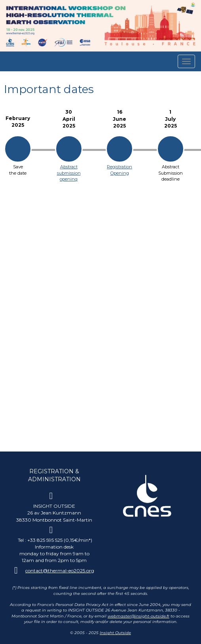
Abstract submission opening (69, 173)
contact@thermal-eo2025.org (60, 571)
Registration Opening (119, 170)
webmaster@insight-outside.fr (138, 616)
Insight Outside (115, 633)
